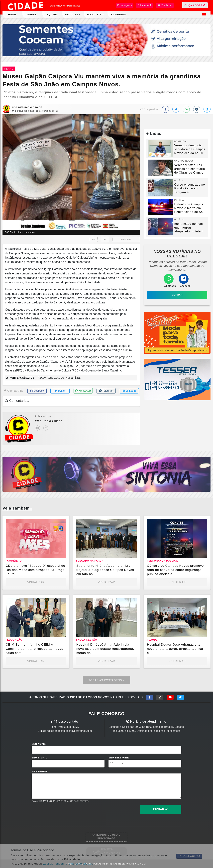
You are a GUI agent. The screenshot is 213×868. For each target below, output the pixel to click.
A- (94, 239)
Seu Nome (39, 744)
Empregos (118, 15)
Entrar (177, 295)
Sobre (32, 15)
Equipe (52, 15)
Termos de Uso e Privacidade (106, 837)
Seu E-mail (39, 758)
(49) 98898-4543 (68, 727)
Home (12, 15)
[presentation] (57, 812)
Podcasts (94, 15)
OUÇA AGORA (195, 5)
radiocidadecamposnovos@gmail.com (69, 731)
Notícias (72, 15)
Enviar (161, 809)
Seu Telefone (119, 758)
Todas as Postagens (106, 680)
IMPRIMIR (126, 239)
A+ (105, 239)
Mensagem (39, 771)
